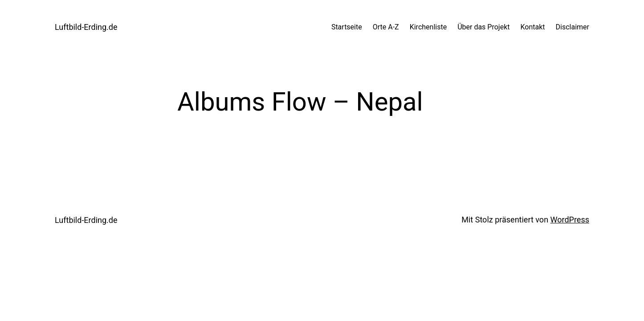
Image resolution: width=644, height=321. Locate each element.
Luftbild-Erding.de (86, 27)
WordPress (570, 220)
